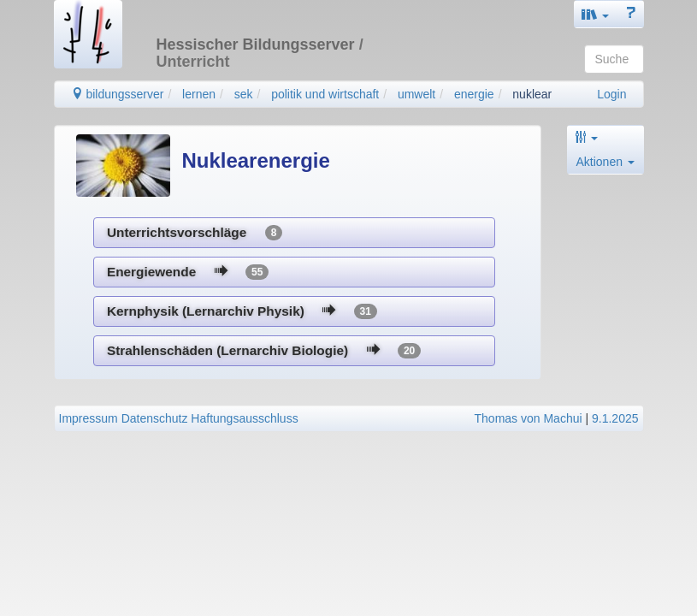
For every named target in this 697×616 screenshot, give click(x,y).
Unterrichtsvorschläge (195, 233)
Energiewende (188, 272)
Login (611, 94)
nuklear (532, 94)
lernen (199, 94)
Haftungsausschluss (244, 418)
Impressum (89, 418)
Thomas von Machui (529, 418)
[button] (595, 14)
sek (244, 94)
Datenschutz (155, 418)
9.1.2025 (615, 418)
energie (474, 94)
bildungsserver (118, 94)
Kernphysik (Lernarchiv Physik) (242, 311)
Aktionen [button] (605, 162)
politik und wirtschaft (325, 94)
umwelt (416, 94)
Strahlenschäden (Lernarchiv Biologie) (264, 351)
